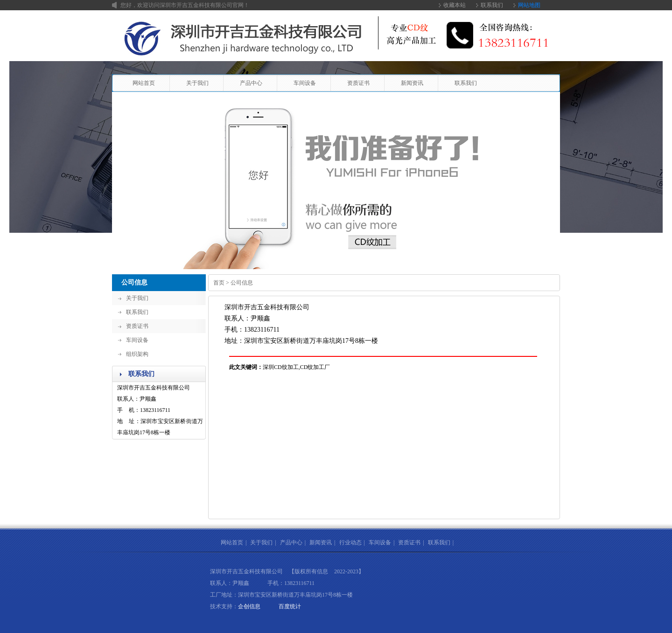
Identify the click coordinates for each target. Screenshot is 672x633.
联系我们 (492, 5)
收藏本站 (455, 5)
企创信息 (249, 606)
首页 (219, 283)
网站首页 (144, 83)
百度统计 (290, 606)
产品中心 (251, 83)
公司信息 (134, 282)
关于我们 (197, 83)
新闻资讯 (412, 83)
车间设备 (305, 83)
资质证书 (358, 83)
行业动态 (350, 543)
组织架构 (137, 354)
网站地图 (529, 5)
